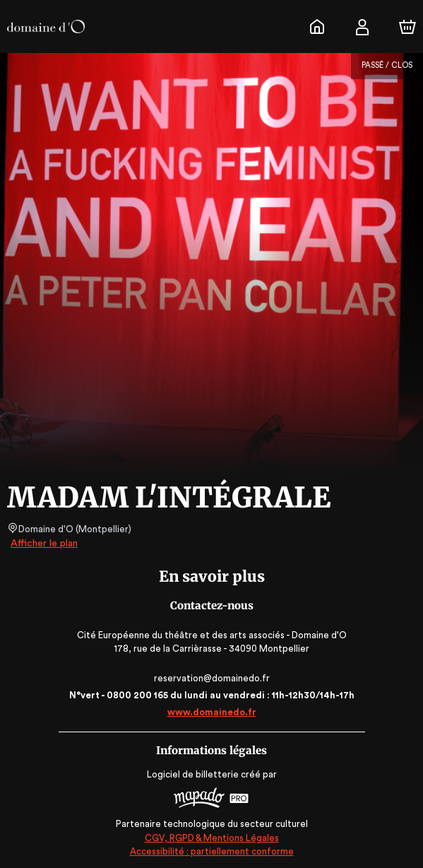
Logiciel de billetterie (193, 774)
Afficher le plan (43, 544)
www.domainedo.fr (212, 712)
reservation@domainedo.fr (211, 678)
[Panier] (407, 27)
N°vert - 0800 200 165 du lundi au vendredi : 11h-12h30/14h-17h (211, 695)
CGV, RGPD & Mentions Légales (212, 837)
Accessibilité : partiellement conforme (211, 851)
